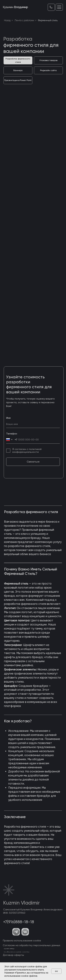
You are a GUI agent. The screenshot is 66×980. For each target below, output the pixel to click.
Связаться (33, 462)
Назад (7, 20)
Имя (8, 418)
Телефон (12, 434)
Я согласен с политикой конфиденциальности (27, 450)
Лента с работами (24, 20)
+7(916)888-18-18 (19, 922)
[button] (59, 7)
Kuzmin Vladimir (21, 903)
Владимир (15, 7)
